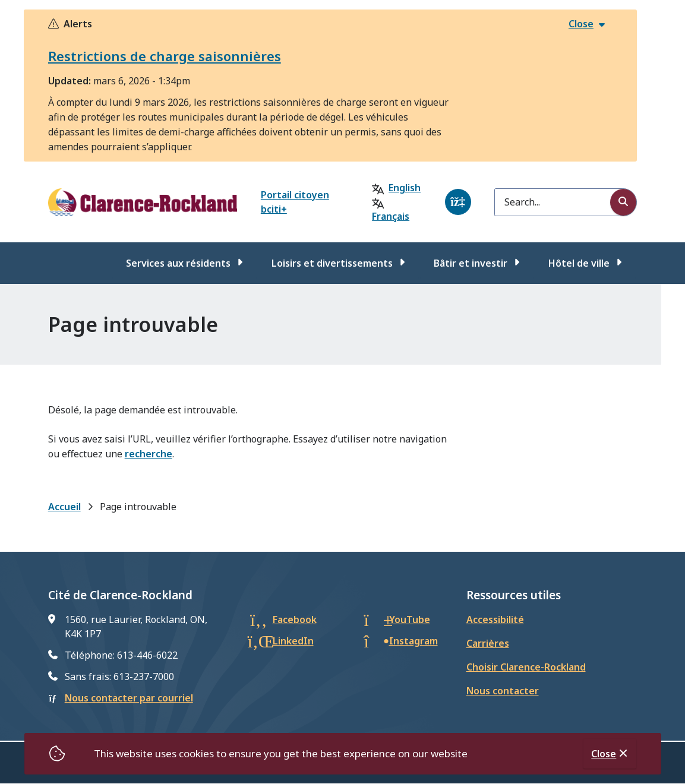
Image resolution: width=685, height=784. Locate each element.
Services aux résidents (178, 263)
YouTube (410, 619)
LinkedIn (293, 641)
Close (604, 754)
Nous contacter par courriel (129, 698)
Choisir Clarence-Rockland (526, 667)
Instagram (413, 641)
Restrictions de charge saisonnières (165, 56)
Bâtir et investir (471, 263)
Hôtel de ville (579, 263)
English (405, 188)
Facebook (295, 619)
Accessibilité (495, 619)
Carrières (488, 643)
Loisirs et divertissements (332, 263)
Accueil (64, 507)
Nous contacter (503, 691)
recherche (149, 454)
